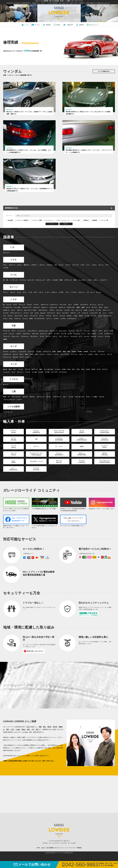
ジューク (11, 340)
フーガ (100, 340)
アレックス (63, 311)
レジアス (63, 325)
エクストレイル (43, 338)
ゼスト (81, 361)
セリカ (37, 320)
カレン (13, 317)
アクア (15, 311)
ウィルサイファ (8, 314)
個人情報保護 (50, 855)
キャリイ (42, 272)
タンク (59, 320)
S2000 (59, 358)
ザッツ (22, 361)
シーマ (5, 340)
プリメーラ (6, 343)
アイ (9, 404)
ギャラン (49, 404)
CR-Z (36, 361)
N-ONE (80, 358)
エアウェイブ (47, 358)
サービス (35, 25)
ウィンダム (17, 314)
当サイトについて (59, 855)
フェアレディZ (108, 340)
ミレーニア (54, 379)
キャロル (58, 376)
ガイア (101, 314)
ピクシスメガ (18, 322)
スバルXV (55, 287)
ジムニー (61, 272)
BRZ (75, 287)
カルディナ (6, 317)
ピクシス (10, 322)
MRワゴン (27, 272)
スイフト (68, 272)
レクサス (56, 325)
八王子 (12, 736)
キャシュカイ (63, 338)
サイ (73, 317)
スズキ (13, 266)
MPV (41, 376)
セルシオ (43, 320)
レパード (101, 343)
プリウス (48, 322)
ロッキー (99, 299)
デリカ (88, 404)
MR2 (83, 314)
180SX (5, 346)
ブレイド (55, 322)
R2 (7, 287)
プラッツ (42, 322)
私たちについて (93, 25)
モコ (61, 343)
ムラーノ (55, 343)
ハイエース (85, 320)
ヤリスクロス (107, 322)
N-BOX (74, 358)
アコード (6, 358)
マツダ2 (34, 379)
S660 (64, 358)
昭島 (40, 734)
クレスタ (67, 317)
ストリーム (74, 361)
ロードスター (63, 379)
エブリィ (20, 272)
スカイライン (26, 340)
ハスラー (94, 272)
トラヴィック (68, 287)
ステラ (48, 287)
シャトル (56, 361)
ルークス (87, 343)
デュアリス (77, 340)
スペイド (26, 320)
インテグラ (31, 358)
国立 (45, 734)
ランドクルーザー (40, 325)
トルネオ (90, 361)
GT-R (111, 338)
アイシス (9, 311)
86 (100, 320)
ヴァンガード (84, 311)
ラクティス (18, 325)
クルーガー (60, 317)
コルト (65, 404)
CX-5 (78, 376)
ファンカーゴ (33, 322)
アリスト (36, 311)
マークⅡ (94, 322)
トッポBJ (94, 404)
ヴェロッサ (36, 314)
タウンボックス (80, 404)
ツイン (88, 272)
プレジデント (34, 343)
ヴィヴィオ (23, 287)
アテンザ (27, 376)
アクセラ (21, 376)
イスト (70, 311)
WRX (61, 287)
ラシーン (66, 343)
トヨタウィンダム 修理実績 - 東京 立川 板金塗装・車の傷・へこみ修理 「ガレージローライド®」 (59, 1)
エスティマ (62, 314)
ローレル (107, 343)
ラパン (107, 272)
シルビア (18, 340)
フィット (102, 361)
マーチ (42, 343)
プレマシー (20, 379)
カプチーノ (35, 272)
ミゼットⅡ (81, 299)
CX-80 (64, 376)
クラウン (52, 317)
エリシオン (93, 358)
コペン (24, 299)
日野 (7, 736)
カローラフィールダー (30, 317)
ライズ (5, 325)
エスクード (12, 272)
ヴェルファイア (27, 314)
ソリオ (82, 272)
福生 (28, 736)
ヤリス (100, 322)
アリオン (29, 311)
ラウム (11, 325)
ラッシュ (25, 325)
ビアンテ (105, 376)
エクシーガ (31, 287)
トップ (25, 25)
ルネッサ (94, 343)
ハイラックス (94, 320)
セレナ (50, 340)
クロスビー (50, 272)
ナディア (73, 320)
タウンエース (51, 320)
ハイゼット (54, 299)
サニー (106, 338)
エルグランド (53, 338)
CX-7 (73, 376)
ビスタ (26, 322)
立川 (28, 734)
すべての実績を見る (104, 71)
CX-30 (88, 376)
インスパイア (22, 358)
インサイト (13, 358)
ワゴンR (6, 274)
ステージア (35, 340)
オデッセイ (101, 358)
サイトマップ (72, 855)
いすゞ (13, 254)
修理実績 (47, 25)
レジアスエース (72, 325)
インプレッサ (14, 287)
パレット (101, 272)
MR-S (78, 314)
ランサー (19, 406)
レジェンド (28, 364)
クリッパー (87, 338)
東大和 (55, 734)
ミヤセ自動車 (13, 413)
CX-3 (83, 376)
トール (47, 299)
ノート (84, 340)
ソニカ (30, 299)
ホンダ (13, 353)
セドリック (43, 340)
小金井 (18, 736)
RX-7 (15, 376)
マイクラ (48, 343)
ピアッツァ (6, 259)
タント (41, 299)
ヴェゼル (39, 358)
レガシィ (96, 287)
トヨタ (13, 306)
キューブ (79, 338)
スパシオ (6, 320)
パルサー (94, 340)
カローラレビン (43, 317)
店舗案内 (80, 25)
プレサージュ (25, 343)
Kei (56, 272)
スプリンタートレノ (16, 320)
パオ (88, 340)
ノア (79, 320)
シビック (49, 361)
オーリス (94, 314)
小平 (33, 736)
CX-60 (93, 376)
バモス (96, 361)
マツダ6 (47, 379)
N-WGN (86, 358)
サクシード (79, 317)
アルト (5, 272)
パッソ (104, 320)
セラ (32, 320)
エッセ (19, 299)
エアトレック (41, 404)
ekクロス (25, 404)
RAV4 (31, 325)
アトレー (6, 299)
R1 (4, 287)
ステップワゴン (65, 361)
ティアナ (57, 340)
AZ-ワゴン (35, 376)
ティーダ (64, 340)
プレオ (89, 287)
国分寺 (49, 734)
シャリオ (71, 404)
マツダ (13, 371)
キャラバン (72, 338)
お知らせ (43, 855)
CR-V (27, 361)
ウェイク (13, 299)
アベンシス (22, 311)
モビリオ (15, 364)
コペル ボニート (8, 419)
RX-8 (10, 376)
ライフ (22, 364)
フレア (13, 379)
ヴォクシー (44, 314)
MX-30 (5, 376)
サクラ (100, 338)
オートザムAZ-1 (49, 376)
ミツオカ (14, 386)
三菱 (14, 398)
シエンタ (91, 317)
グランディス (57, 404)
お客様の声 (68, 25)
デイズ (70, 340)
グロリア (94, 338)
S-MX (54, 358)
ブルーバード (15, 343)
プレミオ (62, 322)
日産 (14, 332)
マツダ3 (41, 379)
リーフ (81, 343)
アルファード (54, 311)
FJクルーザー (71, 314)
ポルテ (81, 322)
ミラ (88, 299)
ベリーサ (28, 379)
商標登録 (79, 855)
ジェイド (42, 361)
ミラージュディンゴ (9, 406)
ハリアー (111, 320)
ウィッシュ (93, 311)
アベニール (6, 338)
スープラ (98, 317)
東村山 (24, 736)
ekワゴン (32, 404)
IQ (4, 311)
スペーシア (75, 272)
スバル (13, 281)
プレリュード (7, 364)
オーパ (88, 314)
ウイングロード (32, 338)
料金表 (57, 25)
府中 (37, 736)
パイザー (61, 299)
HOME (38, 855)
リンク (66, 855)
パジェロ (101, 404)
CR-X (32, 361)
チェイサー (65, 320)
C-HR (85, 317)
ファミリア (6, 379)
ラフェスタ (74, 343)
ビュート (6, 391)
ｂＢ (4, 322)
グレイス (15, 361)
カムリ (106, 314)
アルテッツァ (45, 311)
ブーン (68, 299)
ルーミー (49, 325)
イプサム (76, 311)
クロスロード (7, 361)
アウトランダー (16, 404)
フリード (109, 361)
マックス (74, 299)
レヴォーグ (103, 287)
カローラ (20, 317)
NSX (69, 358)
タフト (36, 299)
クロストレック (40, 287)
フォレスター (82, 287)
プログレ (69, 322)
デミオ (99, 376)
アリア (13, 338)
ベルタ (75, 322)
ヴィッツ (101, 311)
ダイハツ (14, 294)
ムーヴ (92, 299)
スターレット (106, 317)
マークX (87, 322)
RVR (5, 404)
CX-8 (69, 376)
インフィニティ (22, 338)
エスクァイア (53, 314)
